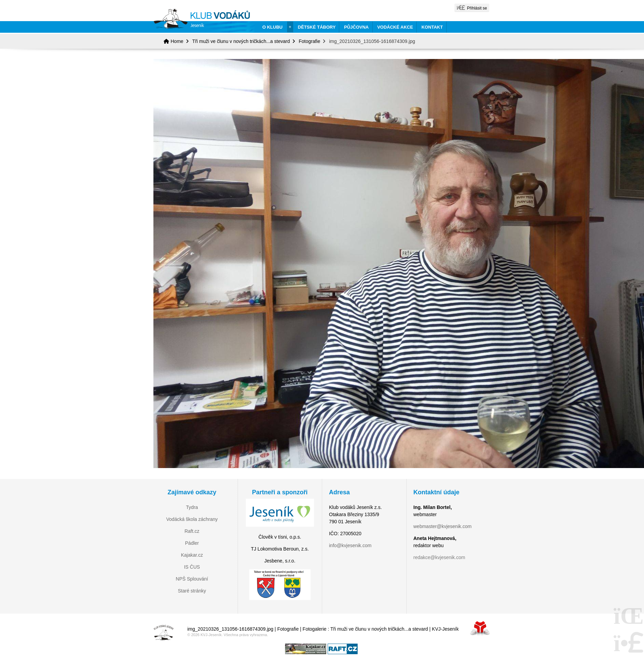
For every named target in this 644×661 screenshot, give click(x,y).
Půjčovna (356, 27)
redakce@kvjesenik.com (439, 557)
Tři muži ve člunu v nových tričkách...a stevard (241, 41)
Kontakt (432, 27)
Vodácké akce (395, 27)
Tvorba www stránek (480, 628)
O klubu (273, 27)
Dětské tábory (317, 27)
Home (204, 21)
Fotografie (309, 41)
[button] (472, 8)
